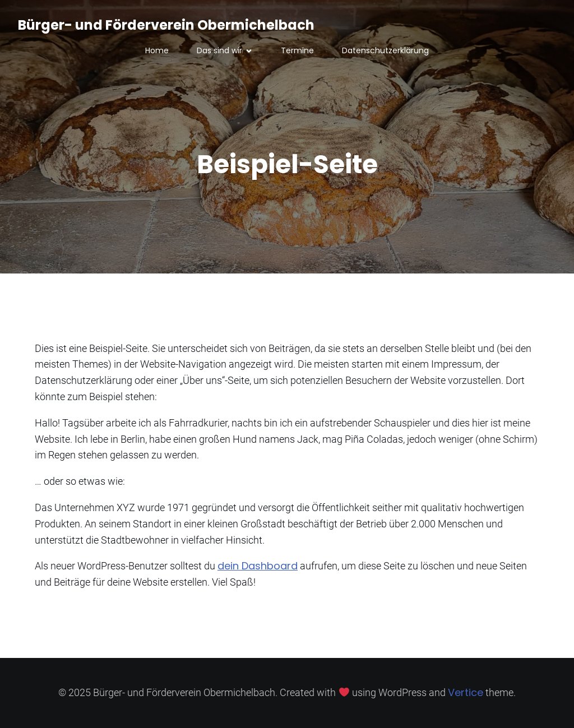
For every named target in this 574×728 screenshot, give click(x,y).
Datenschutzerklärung (385, 50)
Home (157, 50)
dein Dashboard (258, 566)
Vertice (466, 692)
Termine (297, 50)
